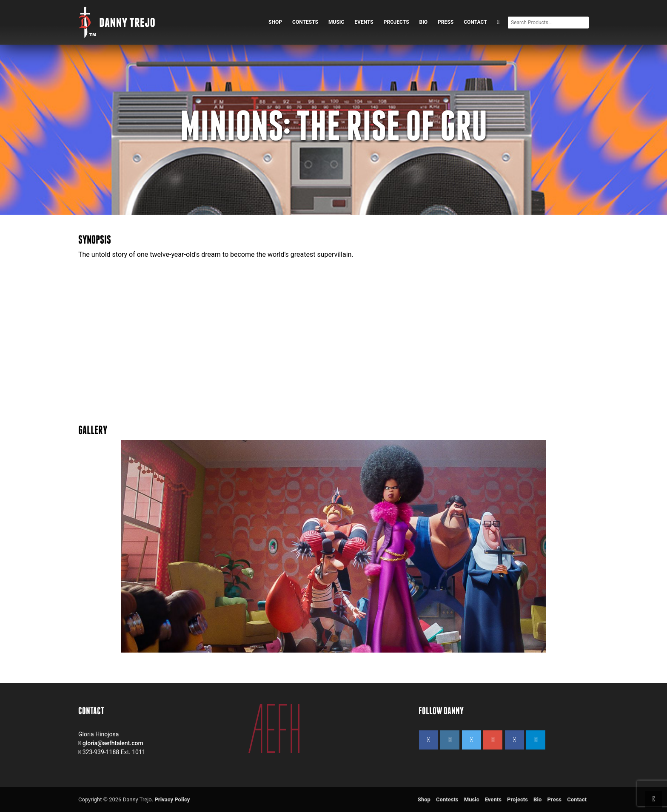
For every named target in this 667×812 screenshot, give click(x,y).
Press (446, 22)
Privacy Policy (172, 799)
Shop (275, 22)
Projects (396, 22)
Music (336, 22)
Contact (475, 22)
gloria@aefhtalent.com (113, 743)
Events (364, 22)
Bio (424, 22)
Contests (305, 22)
